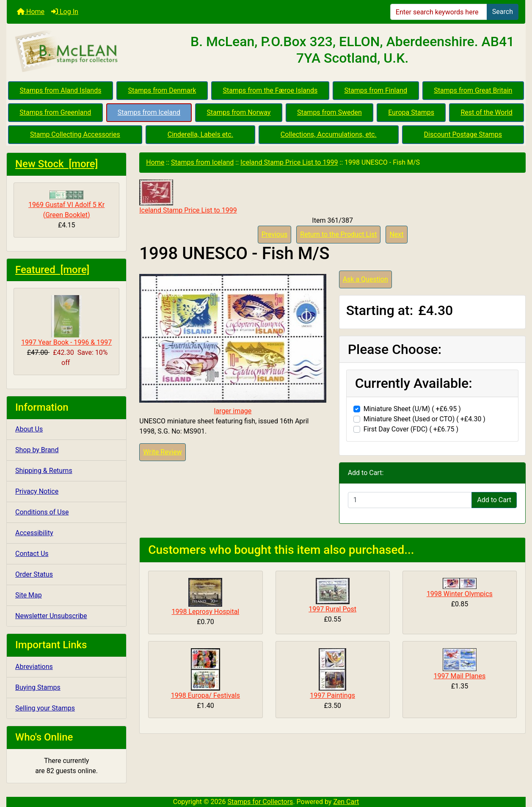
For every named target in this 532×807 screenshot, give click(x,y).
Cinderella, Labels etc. (200, 134)
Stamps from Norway (239, 112)
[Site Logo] (93, 52)
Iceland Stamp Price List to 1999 (289, 162)
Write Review (162, 452)
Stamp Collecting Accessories (75, 134)
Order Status (34, 574)
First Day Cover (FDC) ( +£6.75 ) (411, 429)
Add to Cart (494, 500)
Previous (275, 234)
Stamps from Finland (376, 90)
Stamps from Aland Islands (61, 90)
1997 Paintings (332, 695)
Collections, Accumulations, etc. (329, 134)
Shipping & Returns (44, 471)
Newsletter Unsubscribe (51, 616)
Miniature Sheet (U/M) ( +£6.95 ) (412, 409)
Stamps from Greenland (55, 112)
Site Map (29, 595)
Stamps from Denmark (162, 90)
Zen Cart (346, 802)
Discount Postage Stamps (463, 134)
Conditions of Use (42, 512)
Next (396, 234)
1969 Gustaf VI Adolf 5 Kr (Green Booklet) (66, 205)
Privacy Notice (37, 491)
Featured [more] (52, 270)
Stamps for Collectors (260, 802)
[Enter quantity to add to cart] (410, 500)
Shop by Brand (37, 450)
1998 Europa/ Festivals (205, 695)
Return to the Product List (338, 234)
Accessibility (34, 533)
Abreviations (34, 667)
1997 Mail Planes (460, 676)
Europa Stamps (411, 112)
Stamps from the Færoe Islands (270, 90)
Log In (65, 12)
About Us (29, 429)
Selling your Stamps (45, 708)
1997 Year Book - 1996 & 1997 (66, 321)
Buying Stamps (38, 687)
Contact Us (32, 554)
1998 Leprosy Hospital (206, 612)
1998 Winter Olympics (460, 594)
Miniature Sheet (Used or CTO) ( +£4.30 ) (424, 419)
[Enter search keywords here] (439, 12)
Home (31, 12)
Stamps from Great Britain (473, 90)
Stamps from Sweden (329, 112)
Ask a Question (365, 279)
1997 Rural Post (332, 609)
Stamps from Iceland (149, 112)
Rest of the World (486, 112)
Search (503, 12)
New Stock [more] (57, 164)
